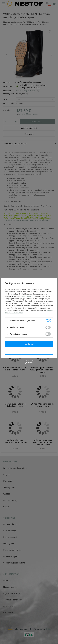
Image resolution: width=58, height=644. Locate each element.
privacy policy (26, 296)
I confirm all (29, 344)
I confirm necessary (29, 352)
